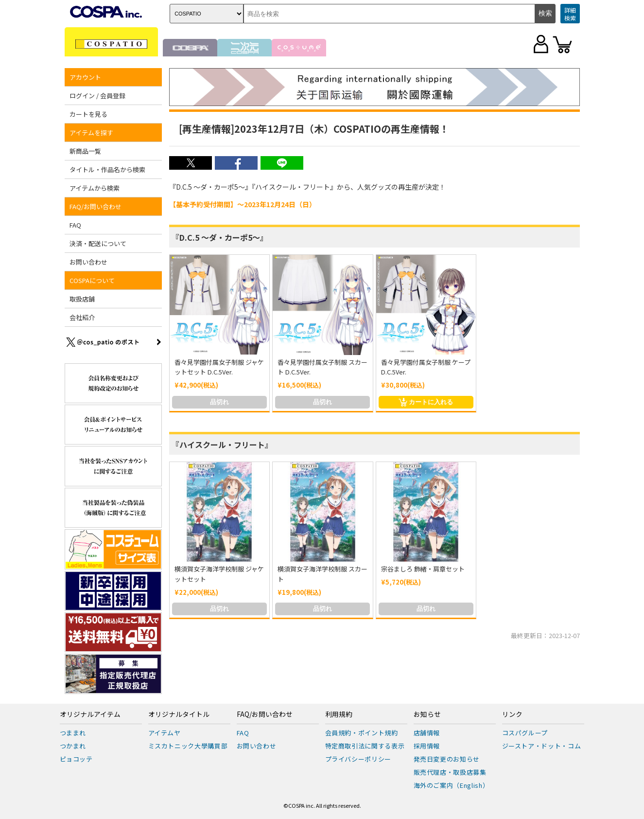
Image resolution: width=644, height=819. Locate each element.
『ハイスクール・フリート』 (222, 445)
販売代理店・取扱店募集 (450, 772)
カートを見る (88, 114)
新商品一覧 (85, 151)
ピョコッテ (76, 759)
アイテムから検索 (95, 188)
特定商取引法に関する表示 (365, 746)
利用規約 (339, 714)
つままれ (73, 733)
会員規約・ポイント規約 (362, 733)
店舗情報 (427, 733)
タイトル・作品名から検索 (107, 169)
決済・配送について (98, 243)
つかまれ (73, 746)
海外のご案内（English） (452, 785)
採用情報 (427, 746)
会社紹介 (82, 317)
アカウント (85, 77)
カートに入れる (426, 402)
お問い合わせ (88, 262)
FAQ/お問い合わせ (96, 206)
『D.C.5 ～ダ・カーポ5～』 (220, 237)
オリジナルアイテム (90, 714)
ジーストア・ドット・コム (542, 746)
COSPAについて (92, 280)
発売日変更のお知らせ (447, 759)
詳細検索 (570, 14)
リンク (512, 714)
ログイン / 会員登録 (97, 96)
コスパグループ (525, 733)
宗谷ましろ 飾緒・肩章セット (423, 569)
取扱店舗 (82, 299)
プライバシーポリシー (358, 759)
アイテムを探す (91, 133)
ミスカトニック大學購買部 (188, 746)
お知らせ (427, 714)
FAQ (75, 225)
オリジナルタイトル (179, 714)
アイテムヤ (165, 733)
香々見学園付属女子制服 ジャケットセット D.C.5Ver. (219, 367)
